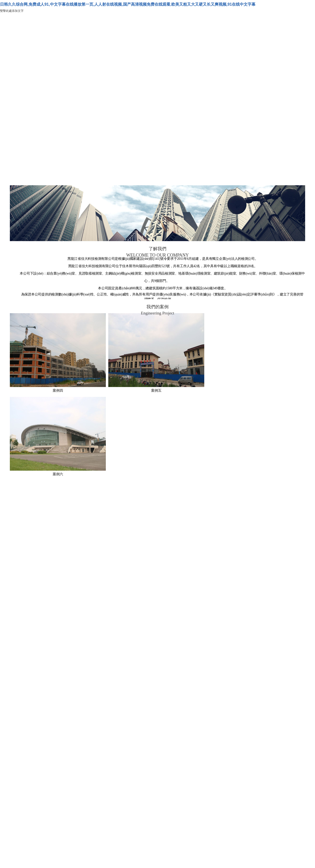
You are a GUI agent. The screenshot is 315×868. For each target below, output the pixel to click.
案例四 (58, 391)
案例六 (58, 474)
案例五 (156, 391)
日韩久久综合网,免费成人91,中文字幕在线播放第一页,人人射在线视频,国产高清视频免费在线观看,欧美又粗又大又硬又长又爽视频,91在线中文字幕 (128, 4)
